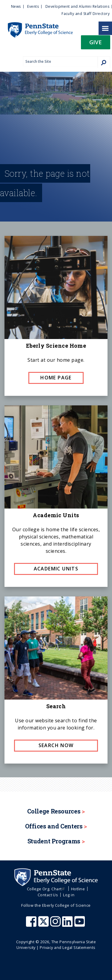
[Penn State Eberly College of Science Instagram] (56, 924)
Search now (56, 745)
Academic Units (56, 569)
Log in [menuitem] (69, 895)
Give (96, 42)
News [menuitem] (16, 6)
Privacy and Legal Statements (67, 947)
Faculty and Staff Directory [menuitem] (86, 14)
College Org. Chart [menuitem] (46, 889)
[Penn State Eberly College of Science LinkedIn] (68, 924)
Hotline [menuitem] (78, 889)
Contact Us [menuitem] (48, 895)
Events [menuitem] (33, 6)
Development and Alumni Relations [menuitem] (77, 6)
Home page (56, 378)
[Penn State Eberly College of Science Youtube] (80, 924)
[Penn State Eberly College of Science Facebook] (32, 924)
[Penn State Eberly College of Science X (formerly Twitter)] (44, 924)
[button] (96, 44)
